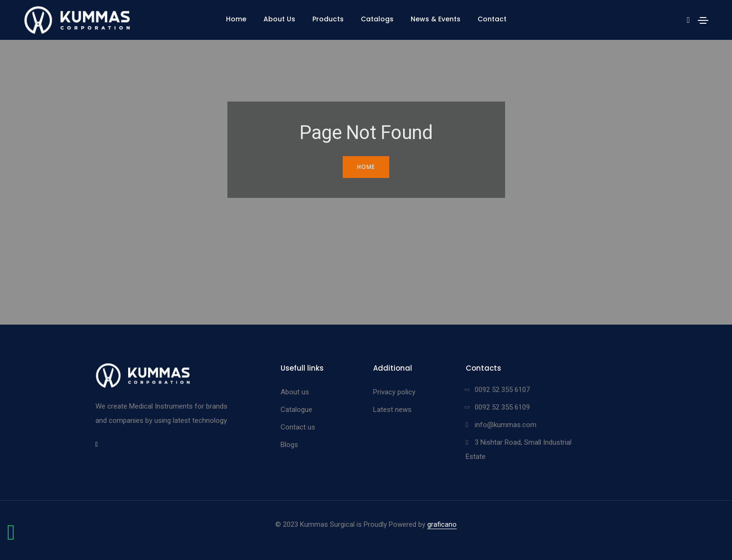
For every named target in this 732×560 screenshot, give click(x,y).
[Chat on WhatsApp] (11, 537)
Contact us (298, 427)
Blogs (289, 445)
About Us (279, 19)
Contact (492, 19)
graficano (442, 524)
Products (328, 19)
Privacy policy (394, 392)
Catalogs (377, 19)
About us (295, 392)
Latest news (392, 410)
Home (236, 19)
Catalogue (296, 410)
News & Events (436, 19)
